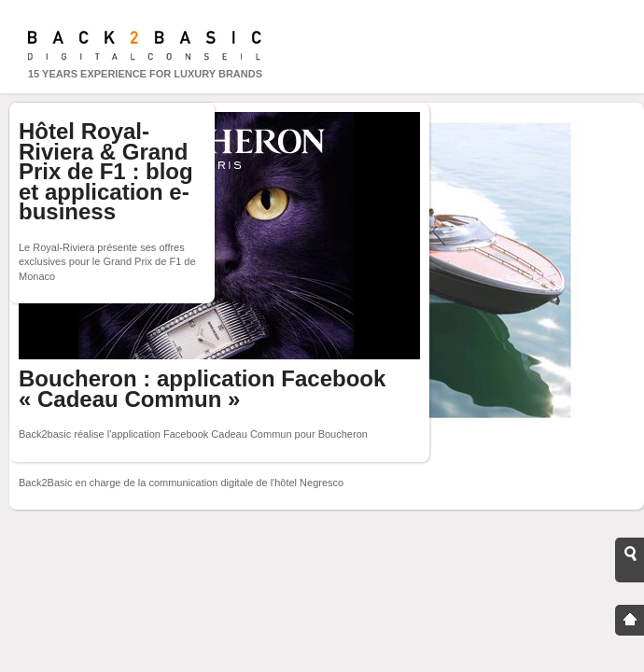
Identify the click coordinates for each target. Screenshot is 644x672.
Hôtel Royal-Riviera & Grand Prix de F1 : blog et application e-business (106, 171)
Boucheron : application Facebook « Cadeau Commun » (202, 389)
